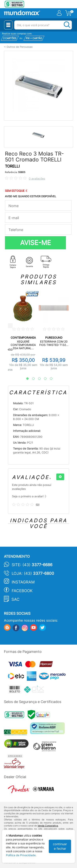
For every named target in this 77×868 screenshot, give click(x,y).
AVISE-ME (36, 243)
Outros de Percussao (20, 47)
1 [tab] (25, 379)
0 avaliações (37, 178)
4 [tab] (43, 379)
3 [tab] (37, 379)
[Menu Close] (8, 25)
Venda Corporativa (48, 826)
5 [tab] (49, 379)
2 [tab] (31, 379)
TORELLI (12, 166)
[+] (60, 477)
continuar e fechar (60, 846)
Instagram (23, 582)
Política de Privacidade (21, 855)
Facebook (22, 591)
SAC (15, 599)
